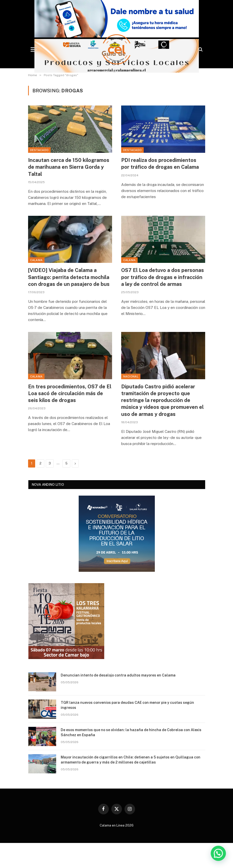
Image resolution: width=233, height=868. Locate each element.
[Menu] (34, 49)
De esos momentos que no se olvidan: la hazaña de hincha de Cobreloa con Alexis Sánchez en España (131, 732)
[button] (218, 853)
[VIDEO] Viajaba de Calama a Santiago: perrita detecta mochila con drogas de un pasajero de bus (69, 277)
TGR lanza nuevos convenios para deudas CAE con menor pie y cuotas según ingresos (127, 705)
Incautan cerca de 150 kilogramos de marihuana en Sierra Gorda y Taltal (69, 167)
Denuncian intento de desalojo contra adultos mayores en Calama (118, 675)
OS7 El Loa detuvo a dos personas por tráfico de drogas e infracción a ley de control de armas (163, 277)
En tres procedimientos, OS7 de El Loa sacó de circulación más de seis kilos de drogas (70, 393)
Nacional (131, 376)
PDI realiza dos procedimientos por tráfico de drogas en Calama (160, 164)
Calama (36, 260)
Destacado (39, 150)
